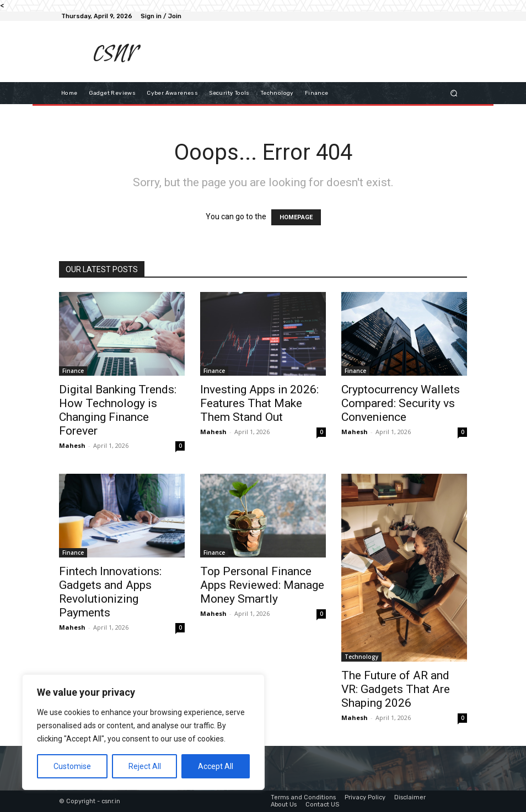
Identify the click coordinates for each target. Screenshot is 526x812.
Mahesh (72, 445)
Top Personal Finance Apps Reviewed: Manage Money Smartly (262, 585)
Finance (73, 371)
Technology (361, 657)
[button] (454, 93)
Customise (72, 766)
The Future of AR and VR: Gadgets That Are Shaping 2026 (396, 689)
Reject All (145, 766)
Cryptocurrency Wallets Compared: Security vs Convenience (401, 403)
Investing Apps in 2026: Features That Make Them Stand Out (259, 403)
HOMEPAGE (296, 217)
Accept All (216, 766)
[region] (143, 732)
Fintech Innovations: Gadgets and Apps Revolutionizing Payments (110, 592)
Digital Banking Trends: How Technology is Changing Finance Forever (118, 410)
